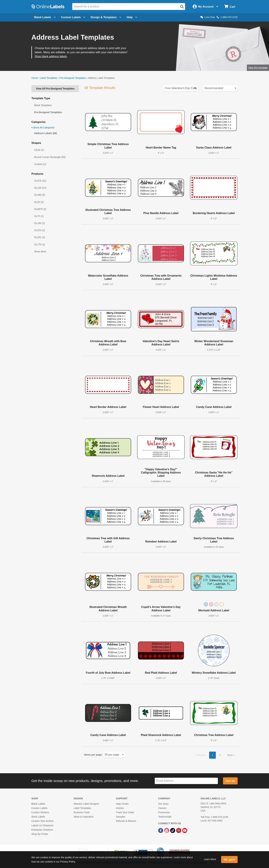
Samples (121, 817)
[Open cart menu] (230, 7)
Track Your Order (125, 812)
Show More (40, 252)
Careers (162, 808)
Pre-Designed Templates (73, 78)
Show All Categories (43, 128)
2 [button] (220, 755)
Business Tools (82, 812)
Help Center (122, 804)
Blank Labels (38, 804)
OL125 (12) (40, 188)
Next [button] (230, 755)
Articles (120, 808)
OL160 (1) (40, 223)
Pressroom (164, 812)
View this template (258, 68)
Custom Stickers (40, 812)
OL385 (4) (40, 195)
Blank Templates (43, 105)
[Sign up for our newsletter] (186, 781)
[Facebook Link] (161, 830)
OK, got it (229, 860)
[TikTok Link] (173, 830)
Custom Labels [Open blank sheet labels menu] (73, 17)
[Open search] (182, 7)
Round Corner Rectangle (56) (50, 157)
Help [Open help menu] (132, 17)
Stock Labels (38, 817)
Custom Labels (39, 808)
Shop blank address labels (51, 56)
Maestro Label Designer (86, 804)
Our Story (163, 804)
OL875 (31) (40, 181)
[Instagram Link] (167, 830)
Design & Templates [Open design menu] (106, 17)
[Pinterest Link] (179, 830)
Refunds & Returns (126, 821)
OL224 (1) (40, 230)
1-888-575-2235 (227, 17)
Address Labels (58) (46, 133)
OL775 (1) (40, 244)
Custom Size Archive (42, 821)
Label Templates (49, 78)
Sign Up (230, 781)
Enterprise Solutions (42, 830)
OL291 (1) (40, 237)
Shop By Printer (40, 834)
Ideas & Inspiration (84, 817)
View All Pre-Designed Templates (55, 89)
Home (35, 78)
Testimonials (165, 817)
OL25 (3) (39, 202)
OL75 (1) (39, 216)
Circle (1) (39, 150)
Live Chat (207, 17)
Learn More (210, 859)
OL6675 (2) (40, 209)
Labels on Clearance (42, 825)
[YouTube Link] (185, 830)
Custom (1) (40, 164)
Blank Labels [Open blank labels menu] (45, 17)
